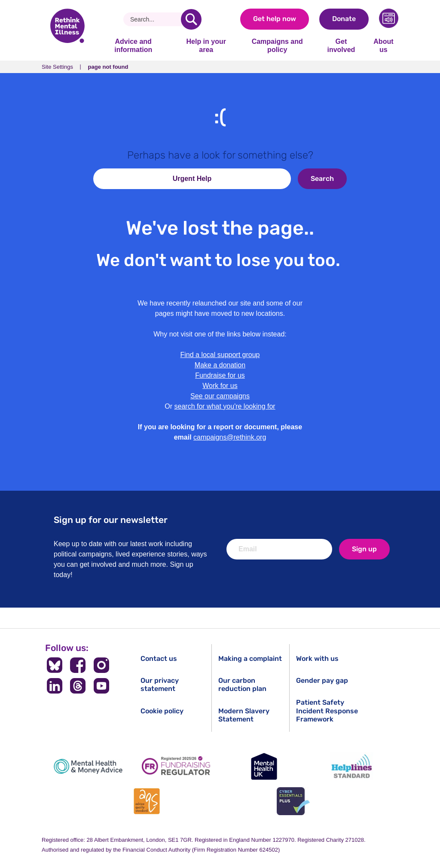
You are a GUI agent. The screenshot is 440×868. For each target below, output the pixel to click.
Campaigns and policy (277, 45)
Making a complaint (250, 659)
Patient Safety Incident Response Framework (327, 711)
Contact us (159, 659)
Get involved (341, 45)
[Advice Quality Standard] (147, 801)
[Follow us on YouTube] (102, 686)
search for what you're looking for (225, 406)
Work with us (317, 659)
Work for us (220, 386)
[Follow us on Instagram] (102, 665)
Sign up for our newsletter (111, 520)
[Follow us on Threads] (78, 686)
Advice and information (133, 45)
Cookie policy (162, 711)
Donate (344, 19)
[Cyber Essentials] (293, 801)
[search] (191, 19)
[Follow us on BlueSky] (54, 665)
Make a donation (220, 365)
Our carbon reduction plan (242, 685)
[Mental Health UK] (264, 766)
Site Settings (57, 67)
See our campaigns (220, 396)
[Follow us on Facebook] (78, 665)
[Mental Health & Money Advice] (88, 766)
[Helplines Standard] (352, 766)
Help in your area (206, 45)
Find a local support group (220, 355)
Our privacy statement (160, 685)
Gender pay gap (322, 680)
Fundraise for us (220, 375)
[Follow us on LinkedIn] (54, 686)
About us (383, 45)
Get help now (275, 19)
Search (322, 179)
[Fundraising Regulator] (176, 766)
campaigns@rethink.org (230, 437)
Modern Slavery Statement (244, 715)
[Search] (155, 19)
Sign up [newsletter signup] (364, 549)
